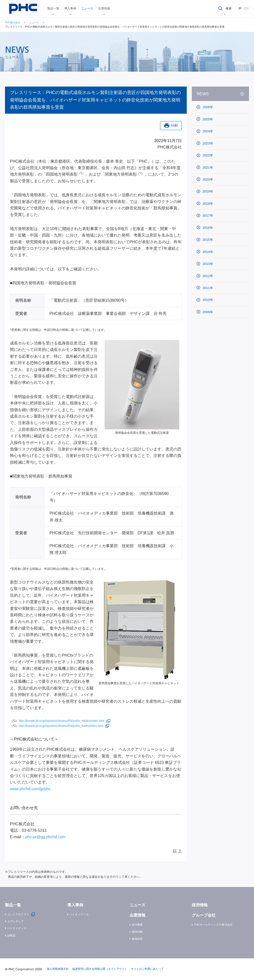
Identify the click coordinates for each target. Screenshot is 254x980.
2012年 (207, 276)
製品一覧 (53, 8)
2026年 (207, 107)
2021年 (207, 168)
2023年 (207, 143)
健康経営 (137, 939)
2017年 (207, 216)
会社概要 (137, 925)
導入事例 (70, 8)
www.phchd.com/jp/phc (30, 789)
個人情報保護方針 (58, 969)
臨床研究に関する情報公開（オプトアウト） (100, 969)
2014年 (207, 252)
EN (246, 8)
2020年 (207, 179)
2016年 (207, 228)
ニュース (87, 8)
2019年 (207, 191)
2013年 (207, 264)
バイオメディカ (17, 928)
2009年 (207, 312)
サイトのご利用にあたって (147, 969)
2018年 (207, 204)
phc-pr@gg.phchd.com (45, 837)
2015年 (207, 240)
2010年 (207, 300)
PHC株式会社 (13, 23)
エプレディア (15, 921)
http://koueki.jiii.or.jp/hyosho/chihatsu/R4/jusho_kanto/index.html (61, 726)
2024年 (207, 131)
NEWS (203, 94)
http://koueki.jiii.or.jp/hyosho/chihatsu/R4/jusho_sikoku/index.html (62, 721)
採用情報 (200, 905)
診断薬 (11, 935)
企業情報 (104, 8)
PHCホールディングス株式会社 (213, 925)
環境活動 (137, 932)
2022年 (207, 155)
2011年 (207, 288)
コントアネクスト (18, 914)
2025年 (207, 119)
